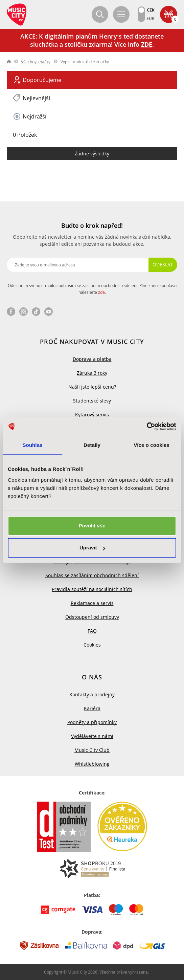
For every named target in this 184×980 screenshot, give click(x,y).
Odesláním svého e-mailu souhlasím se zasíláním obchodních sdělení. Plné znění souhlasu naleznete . (92, 289)
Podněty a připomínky (92, 722)
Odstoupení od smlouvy (92, 617)
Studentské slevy (92, 401)
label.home (9, 62)
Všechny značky (36, 62)
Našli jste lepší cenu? (92, 387)
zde (101, 292)
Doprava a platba (92, 359)
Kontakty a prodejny (92, 694)
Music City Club (92, 750)
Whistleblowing (92, 764)
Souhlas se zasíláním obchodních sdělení (92, 575)
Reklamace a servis (92, 603)
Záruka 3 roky (92, 373)
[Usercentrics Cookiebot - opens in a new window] (147, 427)
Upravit (92, 548)
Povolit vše (92, 526)
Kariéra (92, 708)
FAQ (92, 631)
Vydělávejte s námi (92, 736)
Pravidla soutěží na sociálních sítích (92, 589)
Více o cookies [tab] (152, 445)
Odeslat (163, 265)
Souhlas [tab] (32, 445)
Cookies (92, 645)
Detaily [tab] (92, 445)
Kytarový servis (92, 415)
